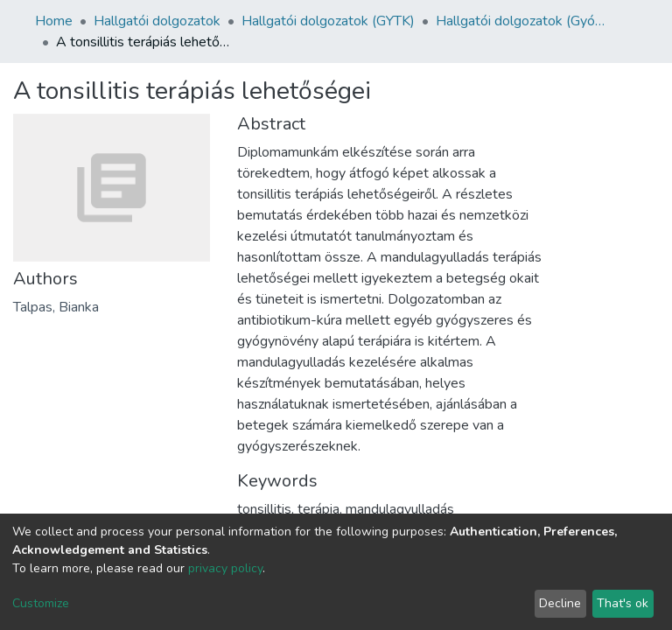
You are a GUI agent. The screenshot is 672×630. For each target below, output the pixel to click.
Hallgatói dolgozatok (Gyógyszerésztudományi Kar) (523, 21)
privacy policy (225, 568)
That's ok (623, 603)
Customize (41, 603)
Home (54, 21)
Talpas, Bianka (56, 307)
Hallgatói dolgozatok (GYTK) (328, 21)
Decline (560, 603)
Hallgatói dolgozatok (157, 21)
